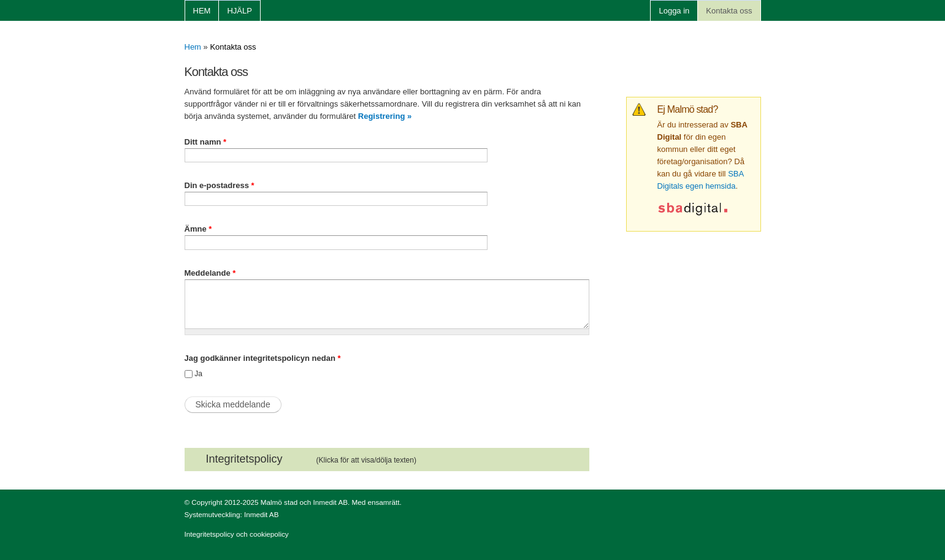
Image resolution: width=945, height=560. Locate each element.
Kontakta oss (729, 11)
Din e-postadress (220, 185)
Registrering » (385, 116)
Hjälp (239, 11)
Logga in (674, 11)
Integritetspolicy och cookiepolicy (237, 534)
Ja (198, 374)
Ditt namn (206, 142)
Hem (202, 11)
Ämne (198, 229)
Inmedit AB (262, 514)
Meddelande (210, 273)
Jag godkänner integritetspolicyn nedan (263, 358)
